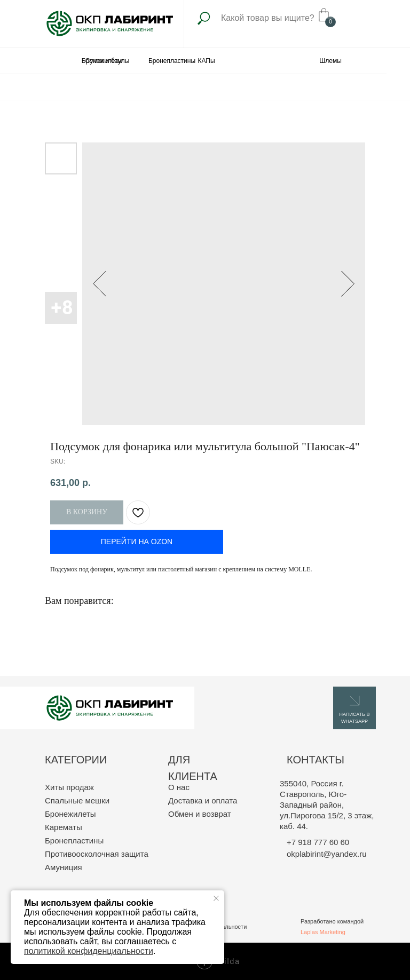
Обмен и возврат (200, 814)
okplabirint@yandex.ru (326, 854)
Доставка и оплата (203, 800)
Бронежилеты (70, 814)
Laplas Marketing (323, 932)
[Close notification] (216, 898)
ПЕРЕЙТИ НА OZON (137, 541)
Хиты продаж (69, 787)
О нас (179, 787)
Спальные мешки (77, 800)
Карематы (64, 827)
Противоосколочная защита (97, 854)
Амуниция (64, 867)
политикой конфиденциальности (89, 951)
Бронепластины (74, 840)
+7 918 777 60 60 (318, 842)
